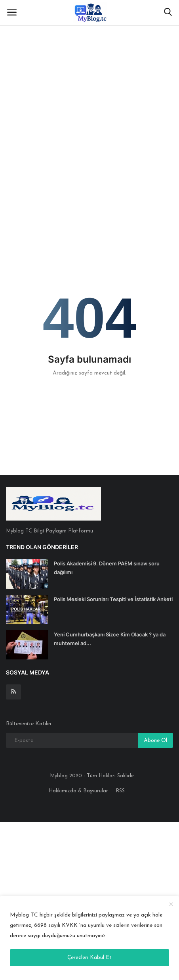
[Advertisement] (89, 94)
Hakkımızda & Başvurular (78, 791)
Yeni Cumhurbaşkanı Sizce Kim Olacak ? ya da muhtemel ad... (110, 639)
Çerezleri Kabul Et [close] (89, 958)
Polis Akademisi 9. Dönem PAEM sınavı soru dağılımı (107, 568)
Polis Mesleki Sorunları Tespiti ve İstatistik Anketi (113, 599)
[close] (171, 905)
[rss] (13, 692)
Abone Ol (155, 741)
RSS (120, 791)
